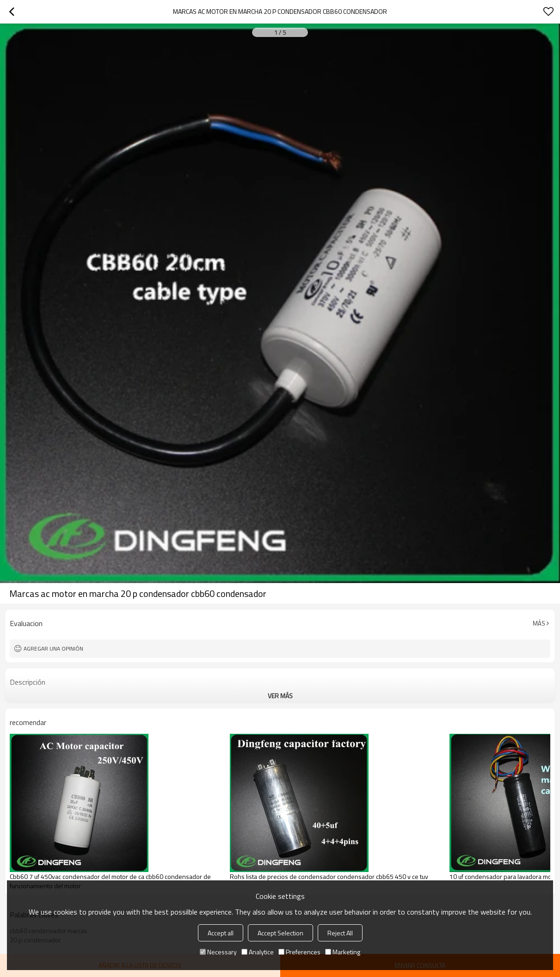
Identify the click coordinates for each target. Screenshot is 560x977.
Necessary (218, 952)
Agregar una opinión (53, 648)
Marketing (343, 952)
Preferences (299, 952)
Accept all (221, 933)
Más (539, 623)
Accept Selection (280, 933)
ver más (280, 696)
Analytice (258, 952)
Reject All (340, 933)
